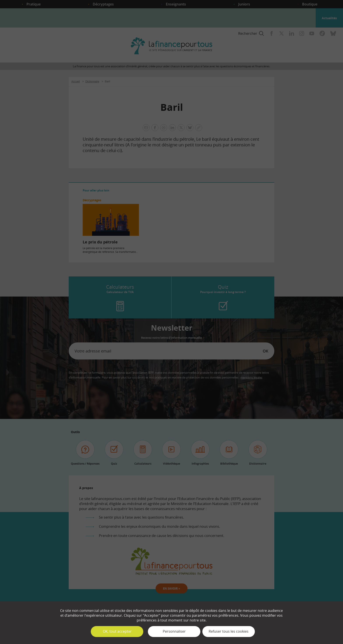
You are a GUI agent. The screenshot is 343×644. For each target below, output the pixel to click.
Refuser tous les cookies (229, 631)
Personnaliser (174, 631)
